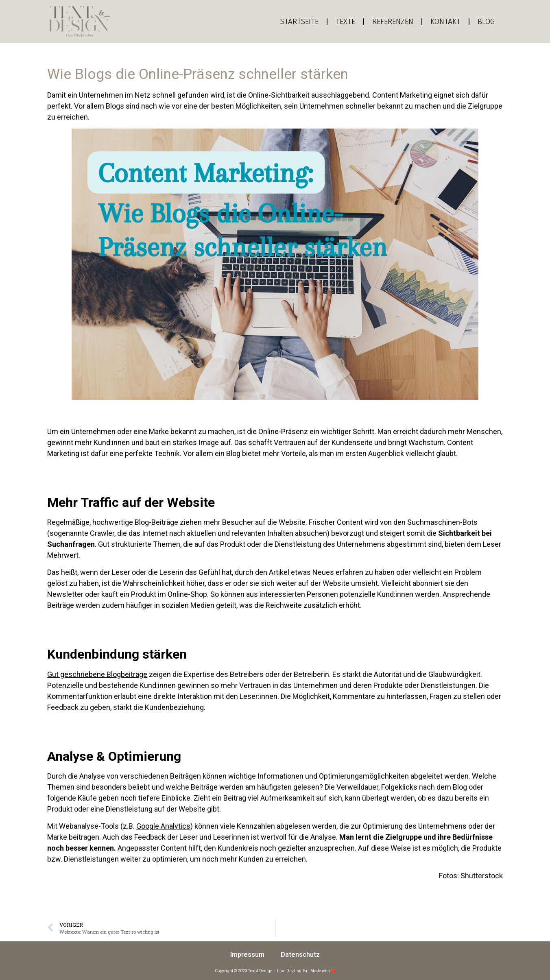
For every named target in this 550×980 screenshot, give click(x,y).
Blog (486, 21)
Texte (345, 21)
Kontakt (445, 21)
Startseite (299, 21)
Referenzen (393, 21)
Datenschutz (300, 955)
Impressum (247, 955)
